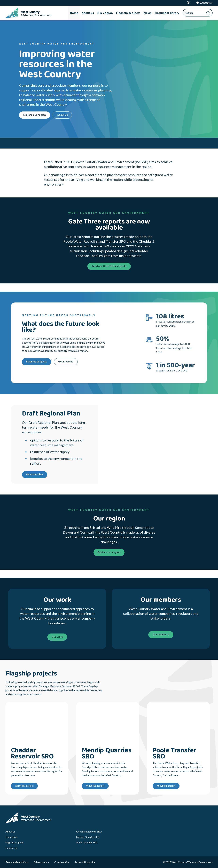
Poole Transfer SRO (87, 842)
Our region (11, 837)
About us (10, 832)
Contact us (11, 848)
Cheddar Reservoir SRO (89, 832)
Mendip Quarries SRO (88, 837)
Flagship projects (14, 842)
